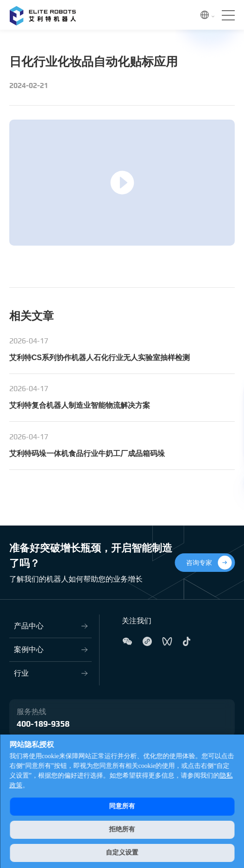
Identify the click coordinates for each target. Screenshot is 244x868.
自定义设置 (122, 852)
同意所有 (122, 806)
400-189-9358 (43, 724)
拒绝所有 (122, 829)
